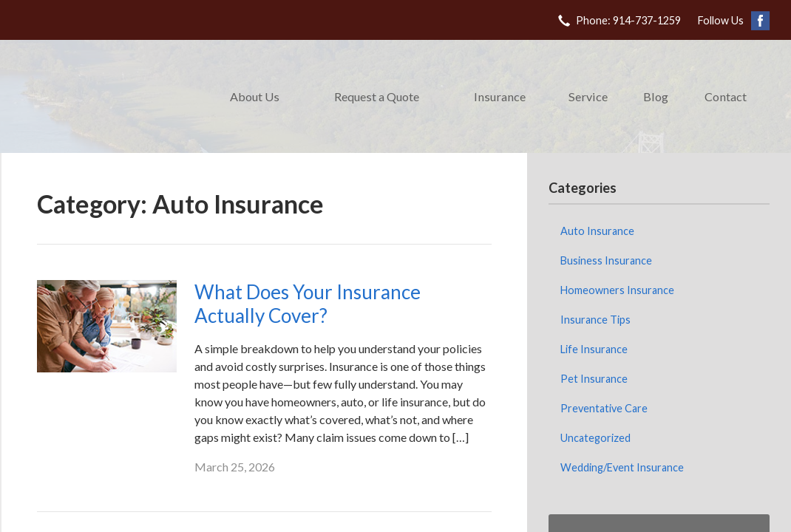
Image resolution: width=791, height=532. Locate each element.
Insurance (500, 96)
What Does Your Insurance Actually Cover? (308, 304)
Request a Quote (377, 96)
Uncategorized (595, 438)
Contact (726, 96)
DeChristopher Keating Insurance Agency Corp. (105, 96)
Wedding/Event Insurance (622, 467)
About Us (255, 96)
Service (588, 96)
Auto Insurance (597, 231)
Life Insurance (594, 349)
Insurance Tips (595, 320)
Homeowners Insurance (617, 290)
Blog (656, 96)
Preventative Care (604, 408)
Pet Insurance (594, 379)
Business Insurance (606, 260)
